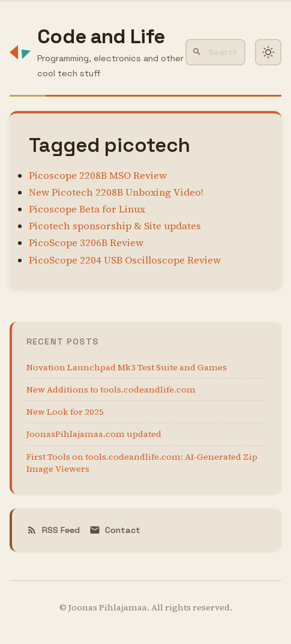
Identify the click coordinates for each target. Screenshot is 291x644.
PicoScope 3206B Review (86, 243)
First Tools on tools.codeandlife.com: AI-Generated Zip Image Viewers (142, 463)
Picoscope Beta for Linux (87, 209)
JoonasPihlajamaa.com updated (94, 434)
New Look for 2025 (65, 412)
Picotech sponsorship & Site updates (115, 226)
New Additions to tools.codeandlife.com (111, 390)
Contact (115, 530)
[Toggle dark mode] (268, 52)
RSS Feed (53, 530)
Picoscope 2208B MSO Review (98, 176)
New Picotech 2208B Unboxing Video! (116, 192)
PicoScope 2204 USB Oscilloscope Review (125, 260)
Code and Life (101, 36)
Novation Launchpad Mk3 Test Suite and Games (127, 367)
